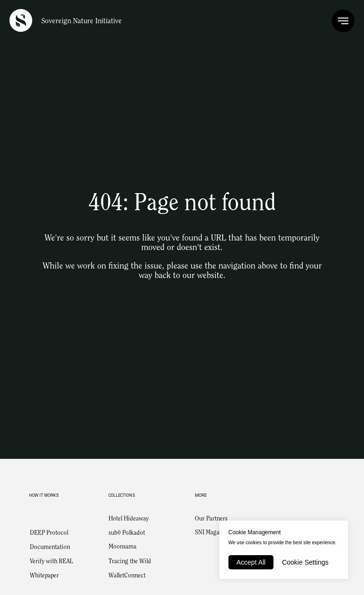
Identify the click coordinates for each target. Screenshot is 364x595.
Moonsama (123, 547)
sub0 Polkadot (127, 533)
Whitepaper (44, 576)
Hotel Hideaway (129, 519)
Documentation (50, 547)
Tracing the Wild (130, 562)
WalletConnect (127, 576)
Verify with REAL (51, 562)
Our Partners (211, 519)
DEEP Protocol (49, 533)
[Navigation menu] (343, 21)
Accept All (251, 562)
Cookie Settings (305, 562)
